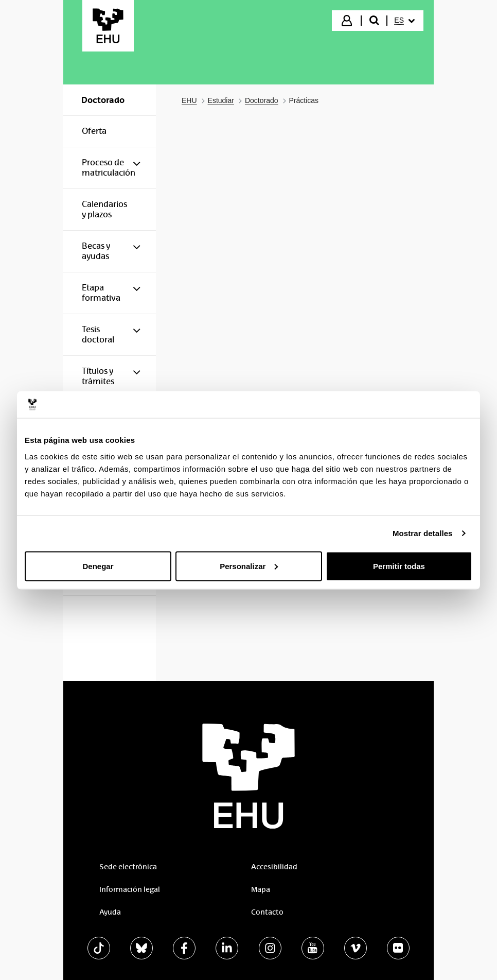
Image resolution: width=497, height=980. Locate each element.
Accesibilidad (274, 867)
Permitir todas (399, 566)
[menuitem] (404, 21)
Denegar (98, 566)
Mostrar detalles (423, 533)
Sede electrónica (128, 867)
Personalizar (249, 566)
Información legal (130, 889)
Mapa (261, 889)
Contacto (267, 912)
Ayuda (110, 912)
